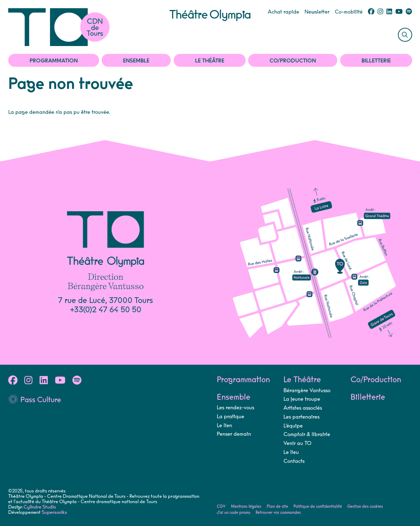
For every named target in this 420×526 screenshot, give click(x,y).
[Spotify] (409, 12)
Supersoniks (54, 512)
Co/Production (293, 61)
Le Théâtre (210, 61)
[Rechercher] (405, 35)
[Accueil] (89, 27)
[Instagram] (380, 12)
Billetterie (376, 61)
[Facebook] (371, 12)
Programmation (54, 61)
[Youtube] (399, 12)
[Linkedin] (389, 12)
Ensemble (136, 61)
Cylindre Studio (40, 507)
